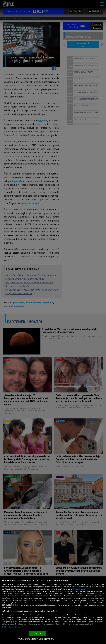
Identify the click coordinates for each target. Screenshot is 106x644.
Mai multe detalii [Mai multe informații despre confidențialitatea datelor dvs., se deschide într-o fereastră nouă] (79, 589)
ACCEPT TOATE (37, 634)
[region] (53, 610)
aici (30, 600)
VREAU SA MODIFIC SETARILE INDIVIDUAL (36, 639)
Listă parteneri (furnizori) (13, 627)
